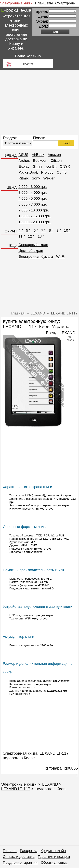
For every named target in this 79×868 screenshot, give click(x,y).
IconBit (51, 166)
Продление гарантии (20, 863)
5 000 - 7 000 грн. (33, 204)
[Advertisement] (31, 102)
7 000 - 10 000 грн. (34, 210)
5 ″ (28, 230)
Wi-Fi (60, 256)
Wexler (49, 178)
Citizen (56, 161)
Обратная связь (54, 863)
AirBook (38, 155)
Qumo (62, 172)
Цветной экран (31, 251)
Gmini (37, 166)
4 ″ (21, 230)
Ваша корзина (28, 56)
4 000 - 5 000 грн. (33, 198)
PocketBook (28, 172)
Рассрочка (29, 851)
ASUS (23, 155)
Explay (24, 166)
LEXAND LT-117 (16, 789)
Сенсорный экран (33, 245)
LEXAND (67, 333)
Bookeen (40, 161)
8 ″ (51, 230)
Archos (24, 161)
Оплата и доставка (19, 857)
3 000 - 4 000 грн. (33, 193)
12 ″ (31, 236)
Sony (36, 178)
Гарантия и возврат (54, 857)
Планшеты (44, 3)
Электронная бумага (36, 256)
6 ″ (36, 230)
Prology (47, 172)
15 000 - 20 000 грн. (35, 222)
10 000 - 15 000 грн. (35, 216)
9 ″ (59, 230)
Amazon (54, 155)
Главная (10, 851)
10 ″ (67, 230)
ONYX (65, 166)
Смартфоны (65, 3)
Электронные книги (16, 3)
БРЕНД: (11, 155)
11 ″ (22, 236)
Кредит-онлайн (53, 851)
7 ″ (43, 230)
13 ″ (41, 236)
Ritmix (23, 178)
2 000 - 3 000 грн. (33, 187)
